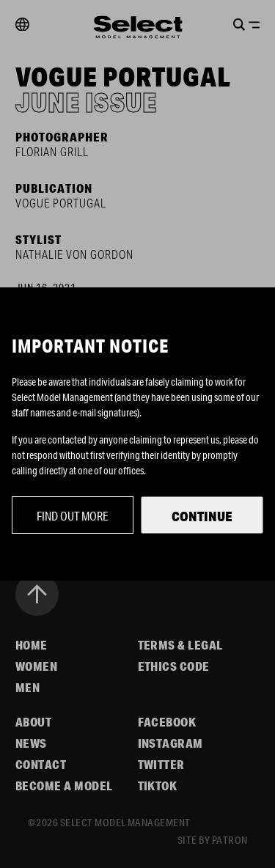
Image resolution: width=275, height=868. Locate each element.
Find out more (73, 516)
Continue (202, 516)
